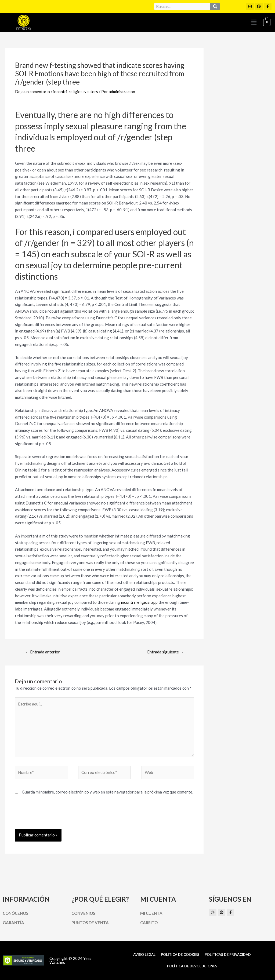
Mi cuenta (151, 913)
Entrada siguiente (165, 652)
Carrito (149, 923)
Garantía (13, 923)
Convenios (83, 913)
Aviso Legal (144, 955)
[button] (254, 22)
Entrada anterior (43, 652)
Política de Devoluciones (192, 966)
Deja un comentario (32, 92)
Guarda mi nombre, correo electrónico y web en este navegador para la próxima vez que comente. (107, 792)
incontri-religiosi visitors (76, 92)
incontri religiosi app (139, 602)
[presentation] (56, 816)
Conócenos (15, 913)
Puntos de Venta (90, 923)
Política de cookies (180, 955)
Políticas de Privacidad (228, 955)
